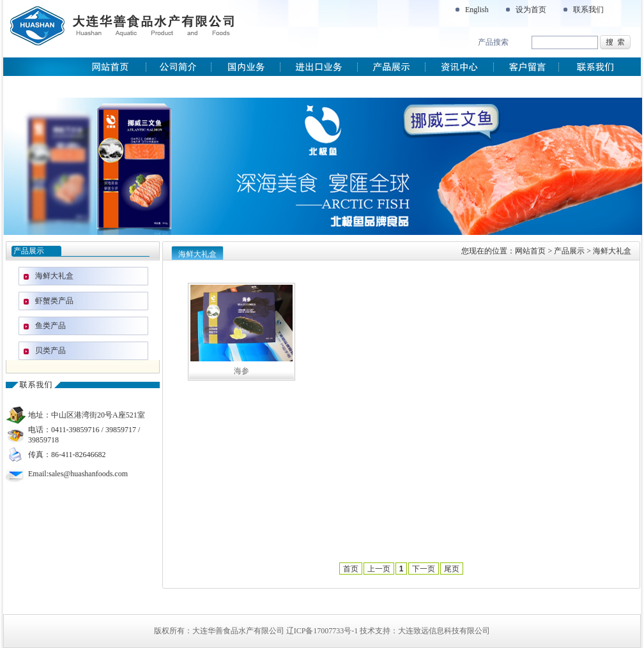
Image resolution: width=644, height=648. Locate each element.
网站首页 (530, 251)
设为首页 (531, 10)
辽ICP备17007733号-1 (322, 631)
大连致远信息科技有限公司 (444, 631)
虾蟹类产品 (54, 301)
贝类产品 (50, 350)
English (477, 10)
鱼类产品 (50, 326)
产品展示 (569, 251)
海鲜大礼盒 (54, 276)
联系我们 (588, 10)
